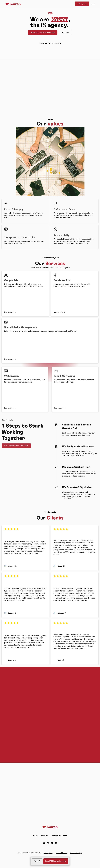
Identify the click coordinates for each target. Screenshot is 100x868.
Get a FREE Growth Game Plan (43, 33)
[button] (93, 4)
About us (65, 33)
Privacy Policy (48, 853)
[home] (13, 4)
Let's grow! (82, 4)
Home (36, 836)
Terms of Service (62, 853)
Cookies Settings (76, 853)
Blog (65, 836)
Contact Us (56, 836)
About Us (44, 836)
